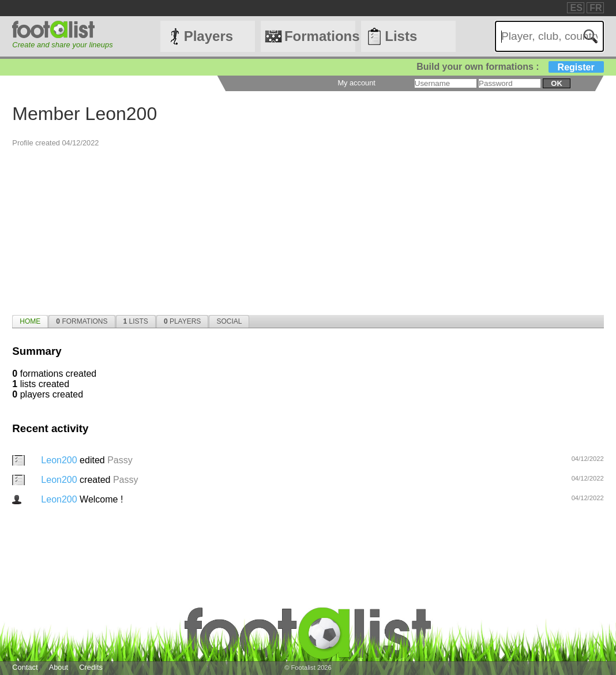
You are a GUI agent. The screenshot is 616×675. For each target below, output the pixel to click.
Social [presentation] (229, 321)
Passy (120, 460)
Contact (25, 667)
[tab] (30, 321)
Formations (320, 36)
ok (556, 83)
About (59, 667)
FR (596, 8)
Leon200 (60, 460)
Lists (401, 36)
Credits (91, 667)
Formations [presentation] (82, 321)
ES (576, 8)
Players (209, 36)
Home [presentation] (30, 321)
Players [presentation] (183, 321)
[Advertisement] (308, 228)
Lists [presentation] (136, 321)
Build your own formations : (510, 67)
